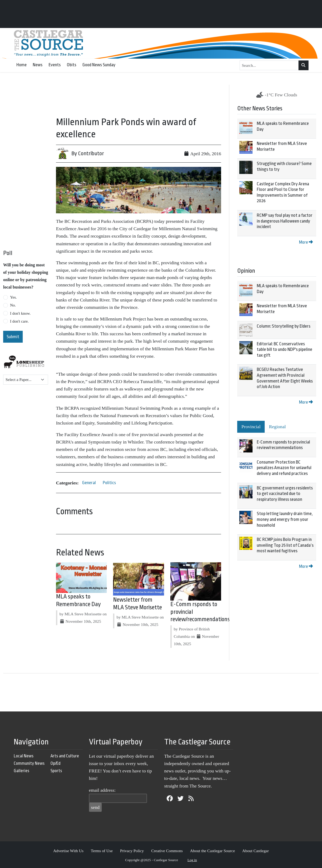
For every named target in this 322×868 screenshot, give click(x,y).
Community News (29, 763)
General (89, 483)
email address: (102, 790)
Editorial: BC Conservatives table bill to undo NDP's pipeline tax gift (284, 350)
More (306, 242)
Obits (72, 65)
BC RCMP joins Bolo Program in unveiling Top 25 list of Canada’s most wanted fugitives (285, 545)
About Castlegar (255, 851)
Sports (56, 771)
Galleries (22, 771)
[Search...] (269, 65)
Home (22, 65)
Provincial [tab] (251, 427)
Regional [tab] (277, 427)
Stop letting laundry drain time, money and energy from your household (285, 519)
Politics (109, 483)
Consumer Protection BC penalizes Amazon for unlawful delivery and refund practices (284, 468)
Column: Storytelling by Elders (284, 326)
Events (55, 65)
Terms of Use (102, 851)
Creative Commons (167, 851)
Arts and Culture (65, 756)
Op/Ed (55, 763)
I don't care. (19, 321)
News (38, 65)
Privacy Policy (132, 851)
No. (13, 305)
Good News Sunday (99, 65)
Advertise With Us (68, 851)
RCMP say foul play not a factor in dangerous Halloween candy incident (285, 221)
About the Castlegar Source (213, 851)
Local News (24, 756)
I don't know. (20, 313)
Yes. (13, 297)
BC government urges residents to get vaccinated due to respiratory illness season (285, 494)
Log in (192, 860)
